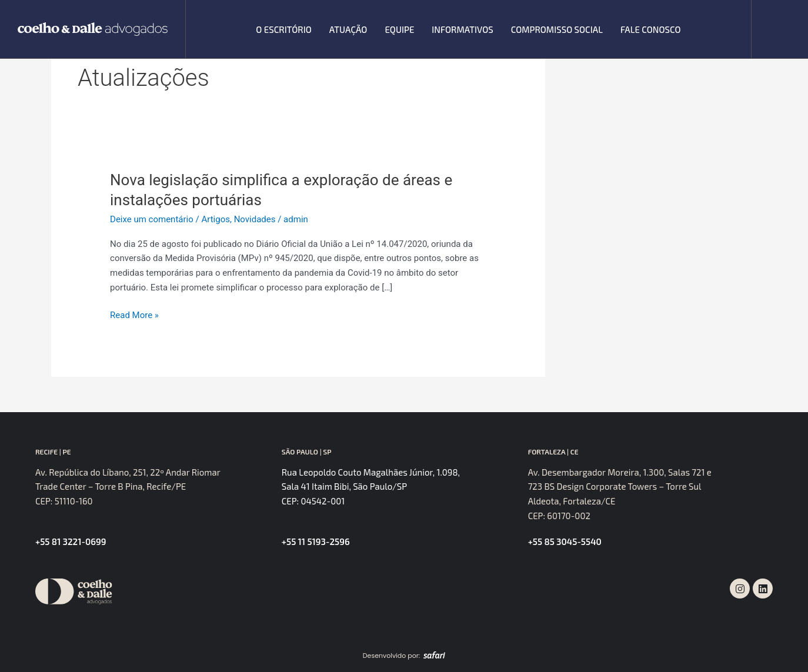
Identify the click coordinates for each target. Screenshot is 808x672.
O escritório (283, 29)
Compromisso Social (557, 29)
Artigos (216, 219)
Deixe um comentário (152, 219)
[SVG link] (93, 29)
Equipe (399, 29)
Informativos (462, 29)
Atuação (348, 29)
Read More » (134, 314)
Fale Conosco (651, 29)
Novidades (255, 219)
